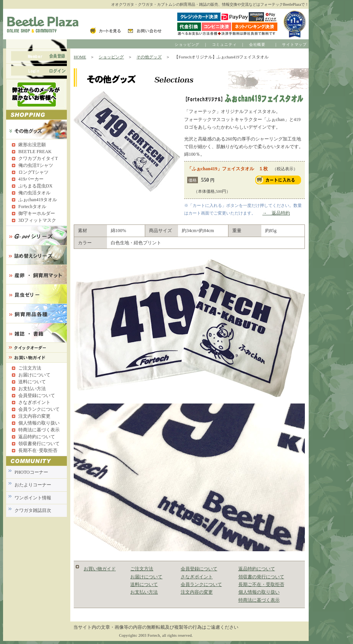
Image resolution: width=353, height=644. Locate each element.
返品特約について (257, 569)
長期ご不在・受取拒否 (261, 584)
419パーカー (31, 179)
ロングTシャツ (33, 172)
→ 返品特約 (276, 213)
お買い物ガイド (100, 569)
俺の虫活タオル (34, 193)
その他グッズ (149, 57)
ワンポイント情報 (33, 498)
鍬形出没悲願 (32, 145)
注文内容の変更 (197, 592)
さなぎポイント (197, 577)
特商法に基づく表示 (259, 600)
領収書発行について (39, 444)
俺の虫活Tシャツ (36, 165)
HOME (80, 57)
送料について (144, 584)
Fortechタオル (32, 207)
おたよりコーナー (33, 485)
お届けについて (146, 577)
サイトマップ (294, 44)
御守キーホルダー (37, 213)
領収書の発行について (261, 577)
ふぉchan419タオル (38, 200)
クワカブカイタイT (38, 158)
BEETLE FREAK (35, 152)
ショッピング (187, 44)
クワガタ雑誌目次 (33, 510)
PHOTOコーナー (31, 472)
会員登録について (199, 569)
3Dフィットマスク (37, 220)
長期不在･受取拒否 (38, 450)
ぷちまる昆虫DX (35, 186)
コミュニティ (224, 44)
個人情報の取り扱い (259, 592)
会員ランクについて (201, 584)
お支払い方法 (144, 592)
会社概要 (257, 44)
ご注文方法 (142, 569)
